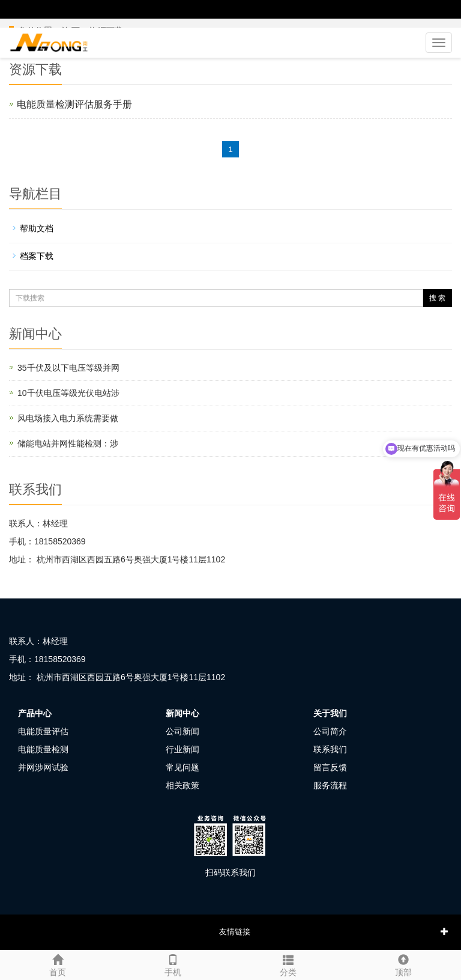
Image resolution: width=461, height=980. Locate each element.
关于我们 (330, 713)
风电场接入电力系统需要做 (68, 418)
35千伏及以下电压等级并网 (68, 368)
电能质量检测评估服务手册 (74, 104)
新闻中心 (182, 713)
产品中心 (35, 713)
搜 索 (437, 298)
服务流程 (330, 785)
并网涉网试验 (43, 767)
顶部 (403, 964)
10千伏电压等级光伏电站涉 (68, 393)
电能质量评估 (43, 731)
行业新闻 (182, 749)
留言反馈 (330, 767)
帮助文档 (37, 228)
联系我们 (330, 749)
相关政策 (182, 785)
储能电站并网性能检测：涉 (68, 443)
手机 (173, 964)
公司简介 (330, 731)
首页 (58, 964)
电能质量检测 (43, 749)
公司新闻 (182, 731)
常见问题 (182, 767)
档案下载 (37, 256)
